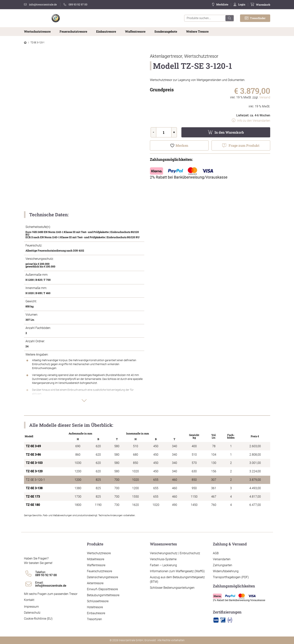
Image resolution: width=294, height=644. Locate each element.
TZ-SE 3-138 (34, 488)
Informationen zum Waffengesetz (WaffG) (177, 571)
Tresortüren (94, 619)
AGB (216, 553)
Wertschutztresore (37, 31)
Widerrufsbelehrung (226, 571)
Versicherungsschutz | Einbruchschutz (175, 553)
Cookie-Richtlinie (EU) (38, 619)
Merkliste (222, 5)
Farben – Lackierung (163, 565)
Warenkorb (263, 5)
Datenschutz (32, 613)
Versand (265, 97)
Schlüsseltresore (98, 601)
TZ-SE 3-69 (33, 446)
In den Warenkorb (229, 132)
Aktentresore (95, 583)
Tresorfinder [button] (255, 18)
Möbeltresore (96, 559)
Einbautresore (106, 31)
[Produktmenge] (164, 132)
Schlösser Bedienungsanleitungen (172, 588)
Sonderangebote (166, 31)
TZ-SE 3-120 (34, 471)
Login (242, 5)
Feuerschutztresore (73, 31)
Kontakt (29, 600)
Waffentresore (135, 31)
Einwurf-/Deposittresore (102, 589)
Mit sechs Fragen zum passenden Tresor (51, 594)
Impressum (31, 607)
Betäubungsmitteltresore (103, 595)
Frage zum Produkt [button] (244, 145)
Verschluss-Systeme (163, 559)
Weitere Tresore (197, 31)
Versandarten (222, 559)
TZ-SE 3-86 (33, 455)
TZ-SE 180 (33, 505)
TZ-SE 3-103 (34, 463)
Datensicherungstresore (102, 577)
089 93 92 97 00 (75, 4)
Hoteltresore (95, 607)
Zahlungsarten (223, 565)
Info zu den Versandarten (254, 121)
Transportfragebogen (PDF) (231, 577)
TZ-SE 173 (33, 497)
